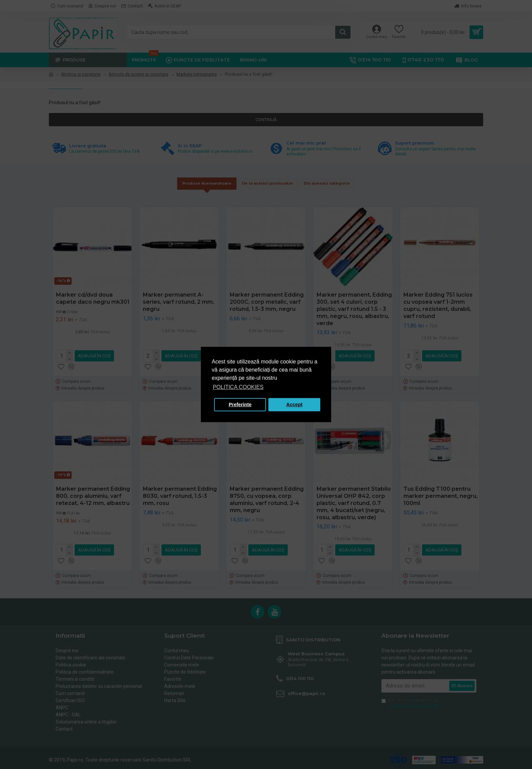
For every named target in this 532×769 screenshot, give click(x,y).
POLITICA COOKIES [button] (238, 387)
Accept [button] (294, 405)
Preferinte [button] (240, 405)
